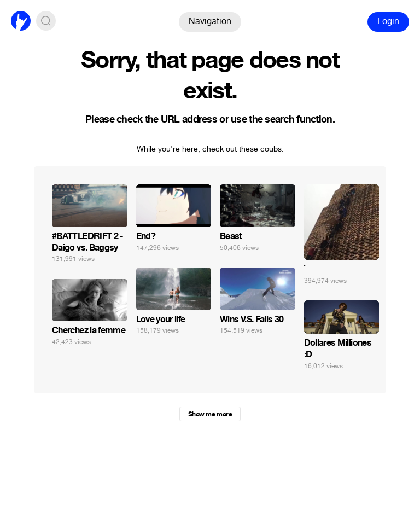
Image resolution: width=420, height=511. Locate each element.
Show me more (210, 414)
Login (388, 21)
